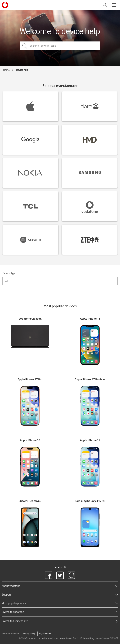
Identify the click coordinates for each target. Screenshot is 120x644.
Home (6, 70)
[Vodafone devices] (90, 206)
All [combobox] (7, 281)
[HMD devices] (90, 140)
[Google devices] (30, 140)
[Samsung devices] (90, 173)
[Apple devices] (30, 106)
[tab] (60, 612)
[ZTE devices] (90, 240)
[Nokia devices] (30, 173)
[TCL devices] (30, 206)
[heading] (60, 586)
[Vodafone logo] (5, 5)
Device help (22, 70)
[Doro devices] (90, 106)
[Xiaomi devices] (30, 240)
